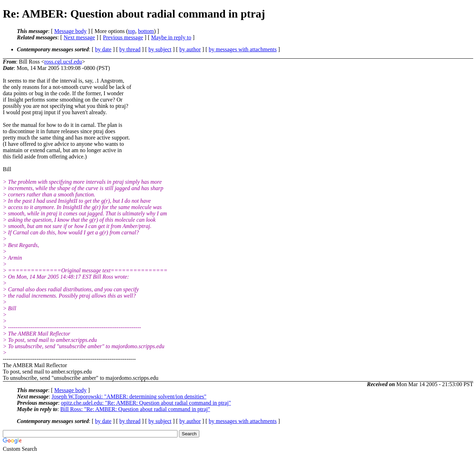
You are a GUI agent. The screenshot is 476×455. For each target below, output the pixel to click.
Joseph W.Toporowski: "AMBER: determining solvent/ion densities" (129, 396)
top (131, 31)
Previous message (123, 37)
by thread (130, 49)
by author (190, 49)
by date (103, 49)
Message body (70, 31)
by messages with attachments (243, 49)
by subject (160, 49)
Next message (79, 37)
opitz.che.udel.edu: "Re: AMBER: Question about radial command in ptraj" (146, 403)
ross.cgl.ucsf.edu (63, 62)
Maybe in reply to (171, 37)
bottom (146, 31)
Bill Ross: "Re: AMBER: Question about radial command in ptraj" (135, 409)
